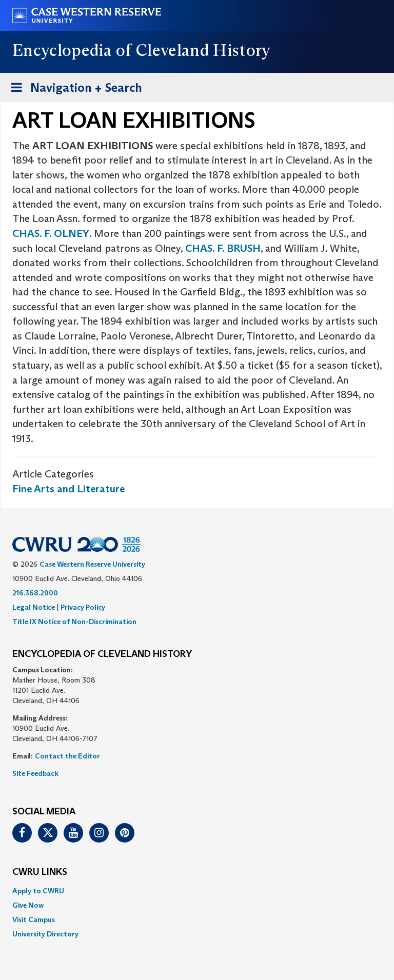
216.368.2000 (35, 593)
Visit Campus (34, 919)
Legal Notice (34, 607)
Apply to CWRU (38, 891)
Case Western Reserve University (92, 564)
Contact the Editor (67, 756)
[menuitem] (197, 891)
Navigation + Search (73, 89)
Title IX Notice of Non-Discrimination (74, 622)
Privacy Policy (83, 607)
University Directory (45, 934)
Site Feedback (35, 773)
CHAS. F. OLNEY (51, 233)
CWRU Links (40, 872)
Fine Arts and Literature (68, 489)
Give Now (28, 905)
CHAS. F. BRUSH (223, 248)
